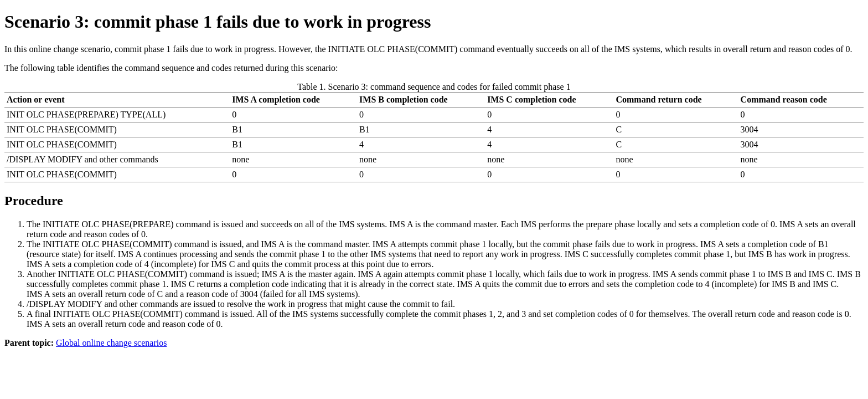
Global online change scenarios (111, 343)
